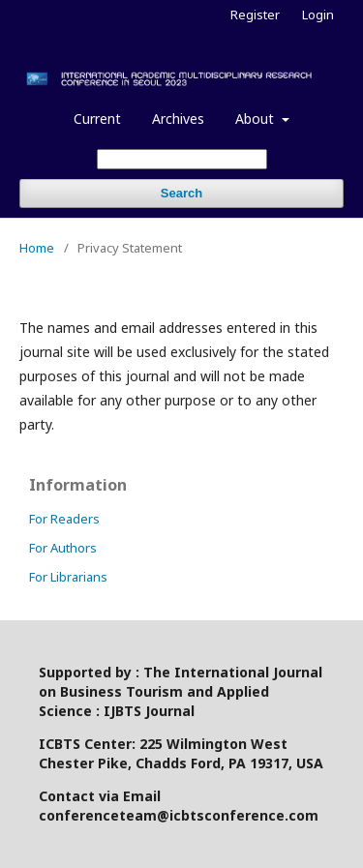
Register (255, 15)
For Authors (63, 548)
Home (37, 248)
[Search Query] (182, 159)
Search (181, 193)
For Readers (64, 519)
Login (318, 15)
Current (97, 119)
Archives (178, 119)
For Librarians (68, 577)
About (257, 119)
